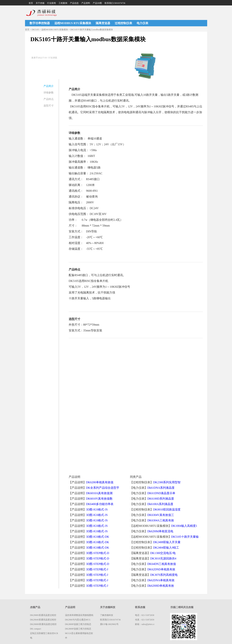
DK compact (36, 629)
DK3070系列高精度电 (164, 575)
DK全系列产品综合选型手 (103, 488)
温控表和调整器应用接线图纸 (79, 615)
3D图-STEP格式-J (97, 569)
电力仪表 (142, 23)
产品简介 (49, 86)
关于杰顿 (40, 3)
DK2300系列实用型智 (167, 482)
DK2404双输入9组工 (166, 548)
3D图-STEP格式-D (98, 553)
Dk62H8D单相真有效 (161, 586)
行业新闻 (51, 3)
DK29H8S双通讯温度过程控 (43, 624)
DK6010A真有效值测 (99, 493)
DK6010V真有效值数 (99, 499)
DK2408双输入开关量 (167, 542)
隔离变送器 (103, 23)
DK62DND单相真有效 (161, 569)
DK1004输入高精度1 (184, 526)
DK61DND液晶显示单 (161, 493)
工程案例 (63, 3)
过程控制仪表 (123, 23)
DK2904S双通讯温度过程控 (43, 620)
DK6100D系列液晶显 (161, 499)
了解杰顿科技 (107, 615)
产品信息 (74, 3)
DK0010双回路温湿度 (167, 509)
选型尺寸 (49, 106)
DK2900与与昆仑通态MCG (78, 620)
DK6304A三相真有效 (161, 520)
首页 (31, 3)
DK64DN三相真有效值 (162, 564)
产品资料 (86, 3)
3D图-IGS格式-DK (98, 537)
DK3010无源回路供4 (163, 558)
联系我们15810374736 (115, 3)
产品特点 (49, 99)
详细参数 (49, 93)
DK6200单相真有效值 (100, 482)
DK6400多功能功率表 (100, 504)
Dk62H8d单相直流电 (160, 531)
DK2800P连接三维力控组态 (78, 624)
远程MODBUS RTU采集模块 (73, 23)
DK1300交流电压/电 (163, 553)
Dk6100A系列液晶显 (160, 504)
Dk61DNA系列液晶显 (161, 488)
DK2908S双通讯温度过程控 (43, 615)
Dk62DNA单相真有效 (161, 580)
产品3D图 (97, 3)
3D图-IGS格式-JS (97, 509)
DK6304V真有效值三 (161, 515)
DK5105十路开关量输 (185, 537)
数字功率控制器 (40, 23)
